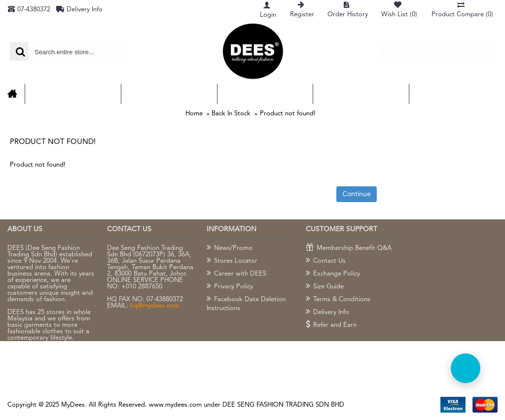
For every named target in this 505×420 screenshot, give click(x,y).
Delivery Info (327, 313)
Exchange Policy (333, 274)
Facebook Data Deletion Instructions (246, 304)
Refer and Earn (331, 325)
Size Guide (325, 287)
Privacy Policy (230, 287)
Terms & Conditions (338, 300)
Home (194, 114)
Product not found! (288, 114)
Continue (357, 194)
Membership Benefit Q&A (349, 248)
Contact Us (326, 261)
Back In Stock (231, 114)
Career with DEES (236, 274)
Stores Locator (232, 261)
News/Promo (230, 248)
